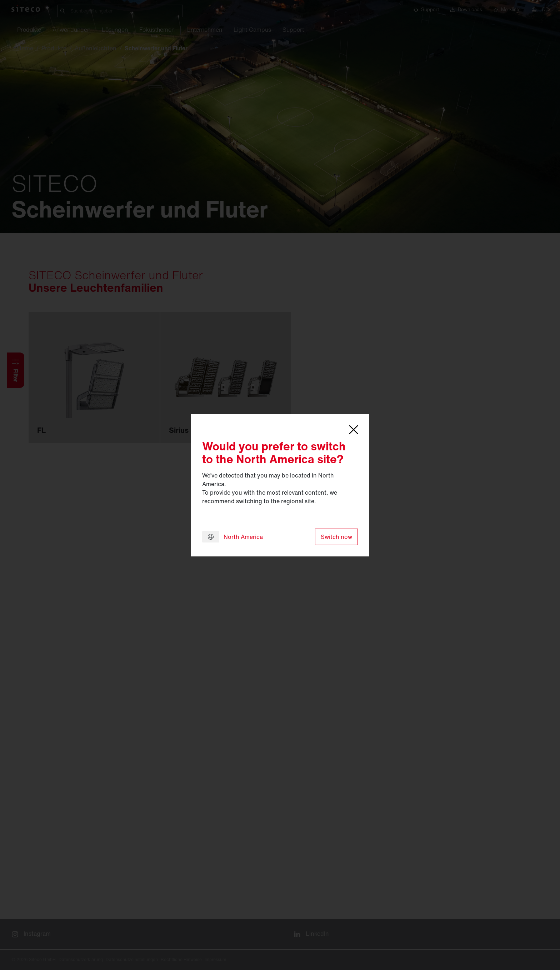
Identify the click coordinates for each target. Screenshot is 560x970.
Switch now (336, 537)
